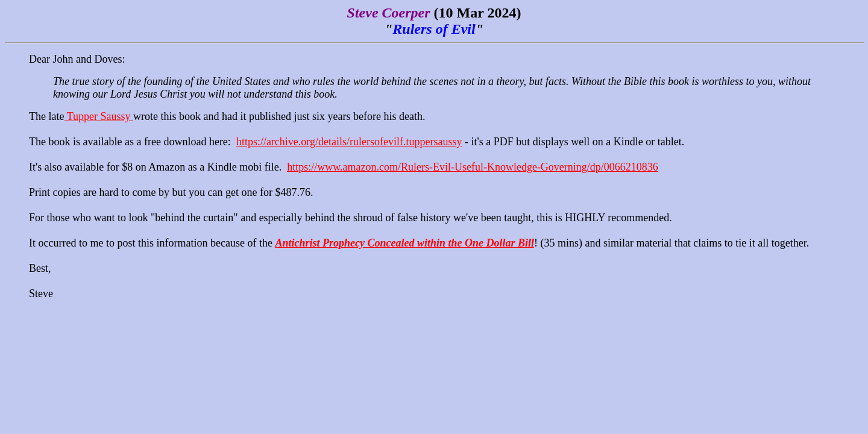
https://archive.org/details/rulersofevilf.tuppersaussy (349, 142)
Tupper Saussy (99, 116)
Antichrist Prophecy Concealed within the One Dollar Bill (404, 243)
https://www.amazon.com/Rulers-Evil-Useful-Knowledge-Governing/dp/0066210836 (473, 167)
